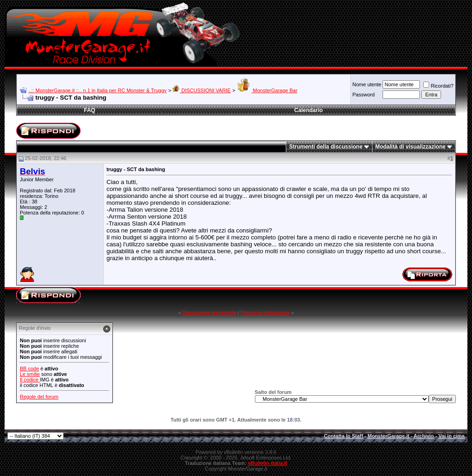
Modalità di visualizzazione (410, 147)
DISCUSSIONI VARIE (201, 90)
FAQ (90, 110)
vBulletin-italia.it (268, 463)
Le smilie (30, 374)
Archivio (424, 436)
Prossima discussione (265, 313)
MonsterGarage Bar (267, 90)
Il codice (30, 380)
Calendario (308, 110)
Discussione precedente (209, 313)
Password (363, 95)
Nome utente (367, 84)
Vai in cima (451, 436)
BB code (29, 369)
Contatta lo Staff (344, 436)
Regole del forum (39, 397)
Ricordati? (438, 86)
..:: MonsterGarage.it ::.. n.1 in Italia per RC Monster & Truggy (98, 90)
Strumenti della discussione (326, 147)
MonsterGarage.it (388, 436)
